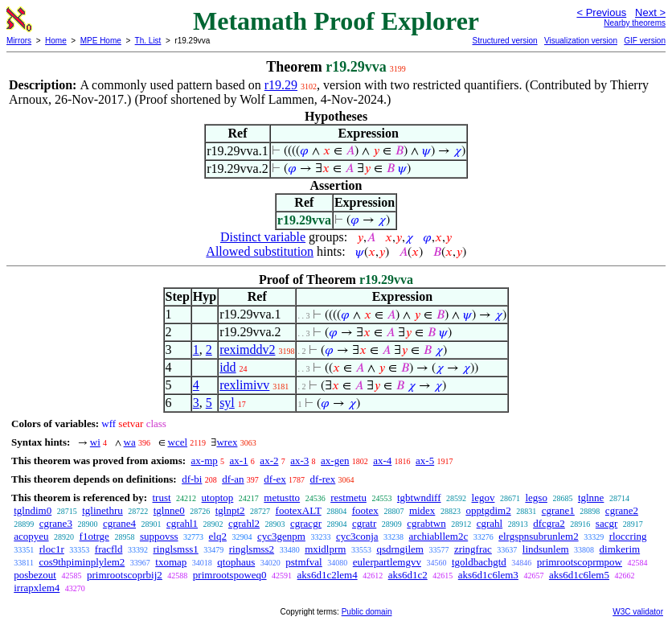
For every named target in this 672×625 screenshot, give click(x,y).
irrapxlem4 (37, 588)
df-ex (275, 479)
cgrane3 (56, 523)
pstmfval (304, 562)
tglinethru (102, 510)
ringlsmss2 (252, 549)
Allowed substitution (260, 251)
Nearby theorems (635, 23)
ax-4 (382, 461)
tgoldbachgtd (479, 562)
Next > (650, 12)
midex (422, 510)
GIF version (645, 41)
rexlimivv (244, 385)
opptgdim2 (488, 510)
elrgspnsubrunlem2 (538, 536)
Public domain (367, 612)
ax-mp (205, 461)
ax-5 (425, 461)
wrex (227, 442)
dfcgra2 (549, 523)
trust (161, 498)
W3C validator (638, 612)
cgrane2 (622, 510)
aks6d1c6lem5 (579, 575)
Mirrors (19, 41)
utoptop (218, 498)
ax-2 (269, 461)
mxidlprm (325, 549)
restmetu (348, 498)
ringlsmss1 (175, 549)
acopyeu (31, 536)
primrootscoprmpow (580, 562)
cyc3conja (357, 536)
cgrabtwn (426, 523)
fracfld (109, 549)
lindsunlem (546, 549)
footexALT (299, 510)
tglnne (591, 498)
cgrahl (490, 523)
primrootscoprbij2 (125, 575)
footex (365, 510)
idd (227, 367)
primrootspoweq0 (230, 575)
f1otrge (94, 536)
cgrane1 (558, 510)
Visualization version (581, 41)
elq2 (218, 536)
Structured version (504, 41)
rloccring (628, 536)
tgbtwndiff (419, 498)
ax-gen (335, 461)
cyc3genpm (281, 536)
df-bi (192, 479)
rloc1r (52, 549)
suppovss (159, 536)
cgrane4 (119, 523)
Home (56, 41)
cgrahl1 (182, 523)
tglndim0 (33, 510)
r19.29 (281, 85)
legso (536, 498)
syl (227, 403)
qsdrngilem (400, 549)
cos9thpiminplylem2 (82, 562)
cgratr (364, 523)
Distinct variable (263, 237)
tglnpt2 (230, 510)
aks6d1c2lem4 (328, 575)
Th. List (148, 41)
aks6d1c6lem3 (488, 575)
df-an (233, 479)
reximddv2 (247, 350)
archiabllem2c (439, 536)
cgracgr (306, 523)
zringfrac (473, 549)
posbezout (35, 575)
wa (130, 442)
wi (95, 442)
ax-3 (299, 461)
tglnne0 (169, 510)
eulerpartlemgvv (387, 562)
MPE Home (101, 41)
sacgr (606, 523)
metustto (282, 498)
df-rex (323, 479)
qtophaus (236, 562)
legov (484, 498)
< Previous (601, 12)
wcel (178, 442)
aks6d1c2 (408, 575)
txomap (171, 562)
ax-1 (239, 461)
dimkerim (620, 549)
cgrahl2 (244, 523)
